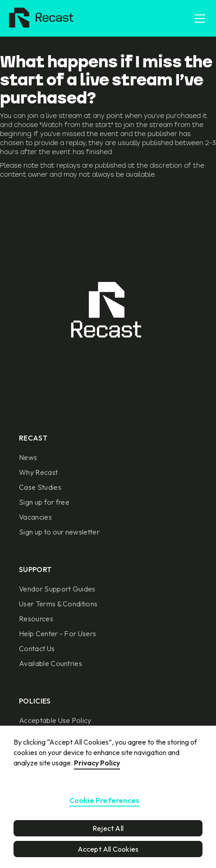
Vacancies (35, 517)
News (28, 457)
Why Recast (38, 472)
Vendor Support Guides (57, 589)
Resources (36, 619)
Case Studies (40, 487)
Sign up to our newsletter (59, 532)
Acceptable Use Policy (55, 720)
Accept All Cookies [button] (108, 849)
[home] (39, 19)
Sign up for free (44, 502)
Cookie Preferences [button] (105, 801)
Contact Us (37, 648)
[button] (198, 19)
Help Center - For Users (57, 633)
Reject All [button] (108, 828)
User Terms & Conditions (58, 604)
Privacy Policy (97, 763)
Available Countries (51, 663)
